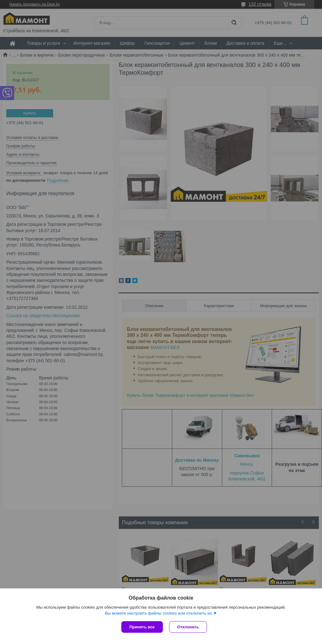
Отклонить (188, 627)
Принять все (142, 627)
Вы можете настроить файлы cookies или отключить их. (159, 613)
